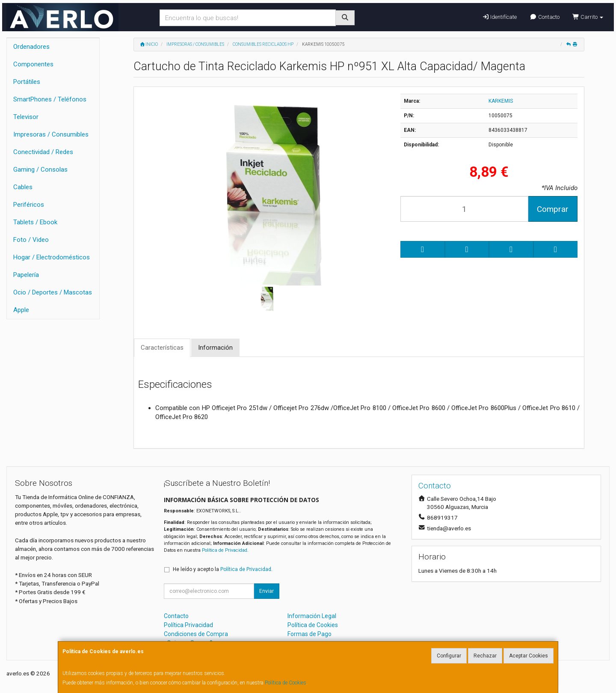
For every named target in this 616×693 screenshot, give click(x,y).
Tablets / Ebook (35, 222)
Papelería (26, 275)
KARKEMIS (501, 101)
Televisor (26, 117)
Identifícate (499, 17)
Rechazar (485, 656)
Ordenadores (31, 47)
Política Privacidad (188, 625)
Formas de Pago (309, 634)
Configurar (449, 656)
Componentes (33, 64)
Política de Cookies (286, 683)
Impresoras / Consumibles (51, 134)
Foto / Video (31, 240)
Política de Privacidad (225, 550)
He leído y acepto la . (223, 569)
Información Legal (312, 616)
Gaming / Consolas (40, 170)
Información (215, 348)
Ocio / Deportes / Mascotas (53, 292)
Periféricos (29, 205)
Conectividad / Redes (43, 152)
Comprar (553, 209)
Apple (21, 310)
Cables (23, 187)
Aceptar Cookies (529, 656)
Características (162, 348)
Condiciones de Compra (196, 634)
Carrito (588, 17)
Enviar (267, 591)
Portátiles (27, 82)
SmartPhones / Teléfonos (50, 99)
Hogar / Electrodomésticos (52, 257)
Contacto (544, 17)
